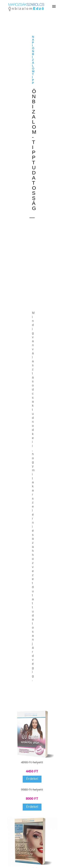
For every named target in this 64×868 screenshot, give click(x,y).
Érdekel (32, 779)
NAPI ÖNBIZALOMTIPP (33, 60)
